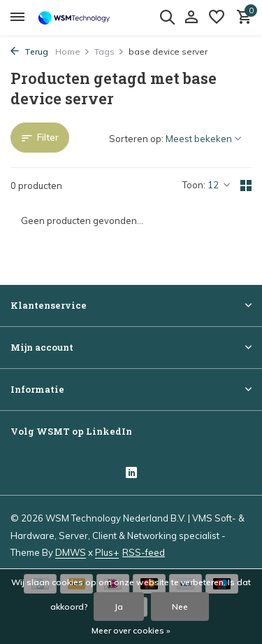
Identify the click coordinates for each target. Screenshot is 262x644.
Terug (29, 51)
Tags (109, 51)
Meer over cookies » (131, 630)
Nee (180, 607)
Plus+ (107, 552)
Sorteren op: (136, 139)
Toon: (194, 185)
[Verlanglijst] (217, 17)
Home (73, 51)
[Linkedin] (131, 474)
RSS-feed (144, 552)
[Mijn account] (191, 17)
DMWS (71, 552)
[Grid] (246, 185)
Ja (119, 607)
